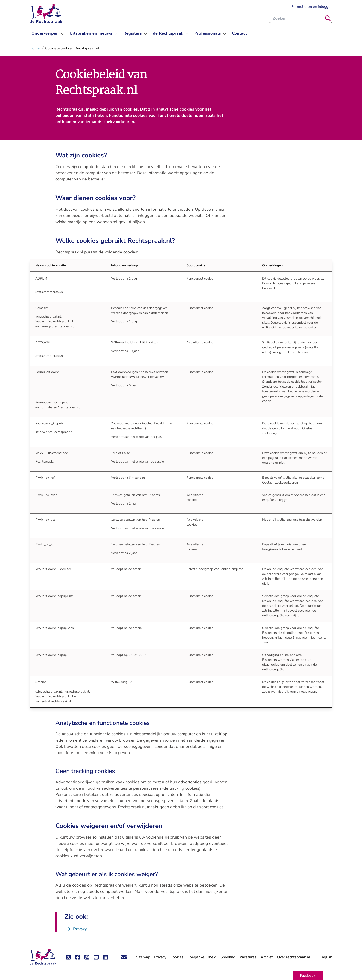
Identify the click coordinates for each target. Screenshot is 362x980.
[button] (308, 975)
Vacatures (248, 957)
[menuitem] (48, 33)
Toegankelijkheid (202, 957)
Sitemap (143, 957)
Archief (267, 957)
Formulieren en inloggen (312, 7)
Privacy (160, 957)
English (326, 957)
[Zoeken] (328, 18)
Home (35, 48)
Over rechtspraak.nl (294, 957)
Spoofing (228, 957)
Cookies (177, 957)
